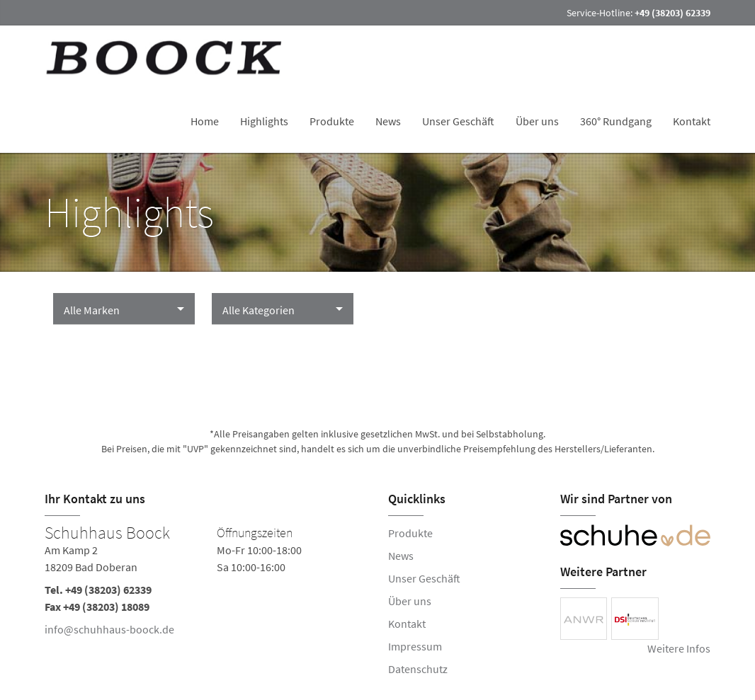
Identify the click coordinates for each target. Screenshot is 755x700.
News (388, 121)
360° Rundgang (616, 121)
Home (205, 121)
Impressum (415, 646)
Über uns (537, 121)
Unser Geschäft (458, 121)
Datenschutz (418, 669)
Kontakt (692, 121)
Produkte (332, 121)
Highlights (264, 121)
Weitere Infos (679, 648)
